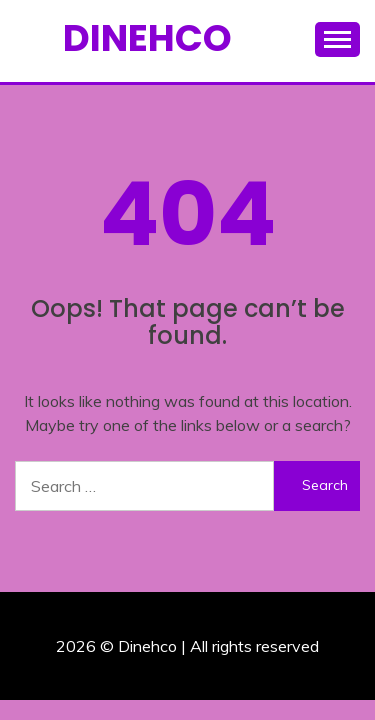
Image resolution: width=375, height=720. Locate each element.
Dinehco (147, 38)
